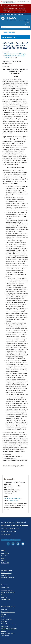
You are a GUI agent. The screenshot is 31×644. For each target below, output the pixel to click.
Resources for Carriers (7, 590)
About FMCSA (5, 553)
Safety (3, 558)
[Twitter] (13, 544)
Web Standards (5, 636)
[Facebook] (8, 544)
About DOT (4, 610)
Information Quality (6, 619)
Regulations (4, 556)
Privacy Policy (5, 626)
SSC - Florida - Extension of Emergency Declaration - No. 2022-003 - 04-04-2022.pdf (15, 56)
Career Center (5, 588)
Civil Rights (4, 614)
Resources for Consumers (8, 592)
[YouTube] (23, 544)
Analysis (3, 561)
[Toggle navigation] (28, 23)
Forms (3, 595)
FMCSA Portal (5, 563)
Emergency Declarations (8, 578)
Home (5, 32)
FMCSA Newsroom (6, 573)
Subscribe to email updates (11, 540)
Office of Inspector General (9, 624)
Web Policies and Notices (8, 633)
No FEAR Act (5, 621)
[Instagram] (18, 544)
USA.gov (4, 631)
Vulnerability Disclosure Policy (9, 629)
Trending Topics (6, 600)
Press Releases (5, 575)
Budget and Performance (8, 612)
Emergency (12, 32)
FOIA (3, 617)
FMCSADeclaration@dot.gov (13, 498)
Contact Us (4, 597)
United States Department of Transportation (14, 14)
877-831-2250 (13, 500)
